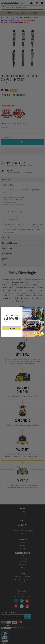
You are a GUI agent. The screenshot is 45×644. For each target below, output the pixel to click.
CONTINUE (12, 328)
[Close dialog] (43, 309)
